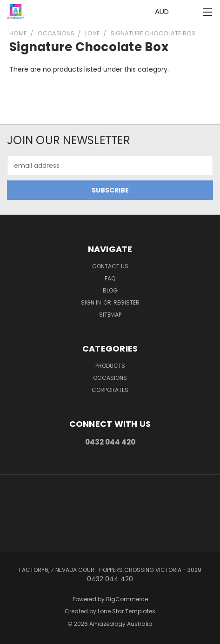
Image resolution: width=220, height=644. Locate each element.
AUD (164, 11)
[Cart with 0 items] (188, 12)
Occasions (110, 378)
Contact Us (110, 266)
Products (110, 366)
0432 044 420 (110, 442)
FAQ (110, 278)
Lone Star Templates (127, 611)
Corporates (110, 390)
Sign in (92, 302)
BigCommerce (127, 599)
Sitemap (110, 315)
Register (127, 302)
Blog (110, 290)
